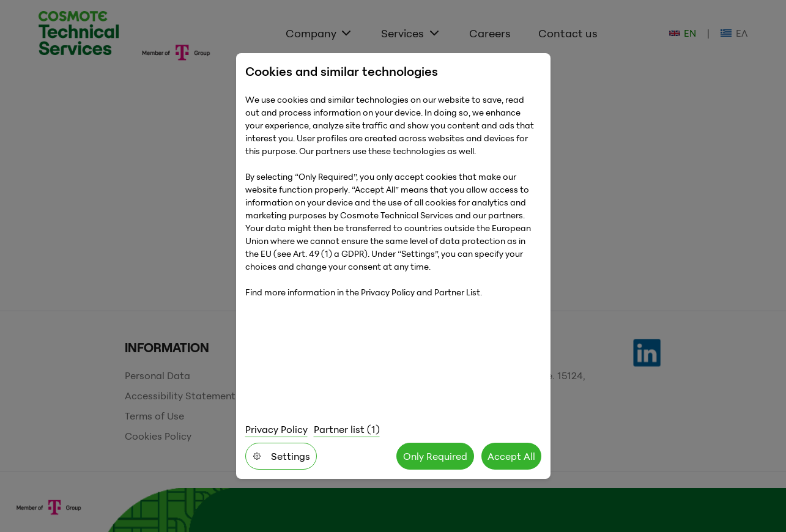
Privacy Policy (276, 429)
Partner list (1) (347, 429)
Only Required (435, 456)
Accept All (511, 456)
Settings (281, 456)
